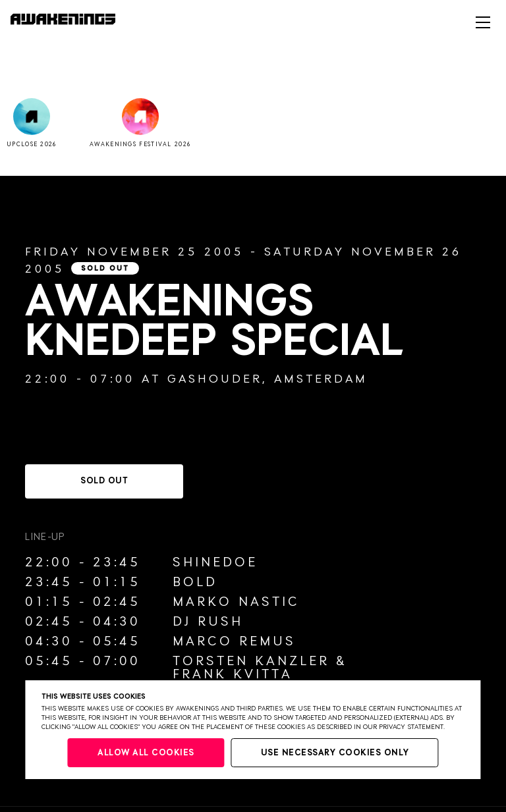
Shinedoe (215, 562)
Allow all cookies (146, 753)
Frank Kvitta (233, 674)
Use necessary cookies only (335, 753)
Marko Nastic (236, 602)
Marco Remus (234, 641)
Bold (195, 582)
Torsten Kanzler (251, 661)
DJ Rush (208, 622)
